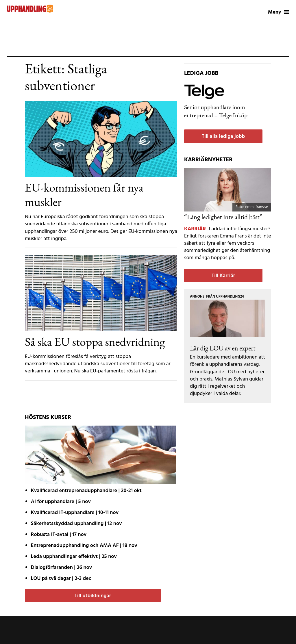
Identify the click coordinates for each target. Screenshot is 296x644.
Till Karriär (223, 276)
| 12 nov (76, 524)
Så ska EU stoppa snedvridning (95, 342)
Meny (279, 12)
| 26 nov (61, 568)
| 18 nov (84, 546)
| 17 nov (59, 535)
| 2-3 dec (61, 579)
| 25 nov (74, 557)
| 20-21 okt (86, 491)
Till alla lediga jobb (223, 137)
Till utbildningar (93, 596)
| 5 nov (61, 502)
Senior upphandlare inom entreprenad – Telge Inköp (216, 111)
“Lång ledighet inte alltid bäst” (223, 217)
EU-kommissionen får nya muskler (84, 194)
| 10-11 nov (75, 513)
